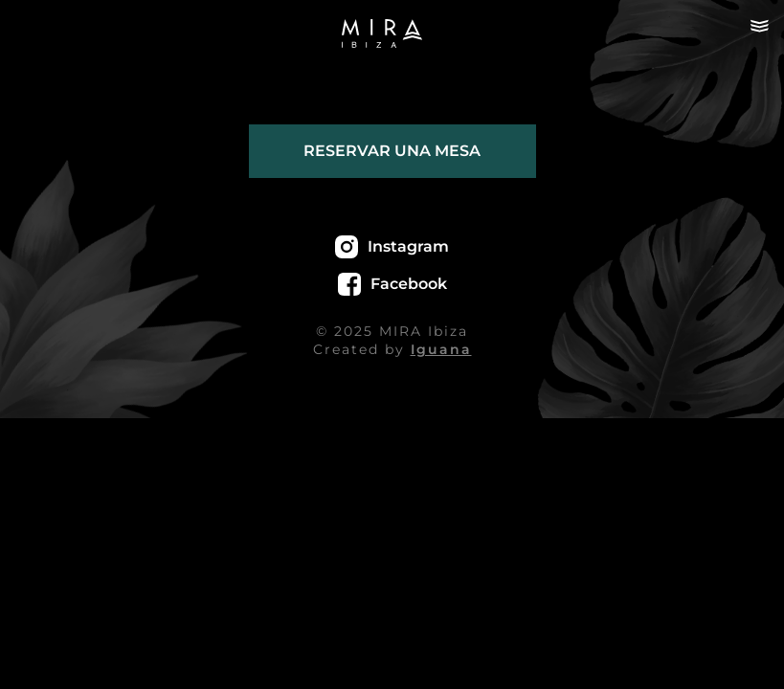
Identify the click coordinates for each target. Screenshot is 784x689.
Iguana (441, 349)
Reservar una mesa (392, 151)
